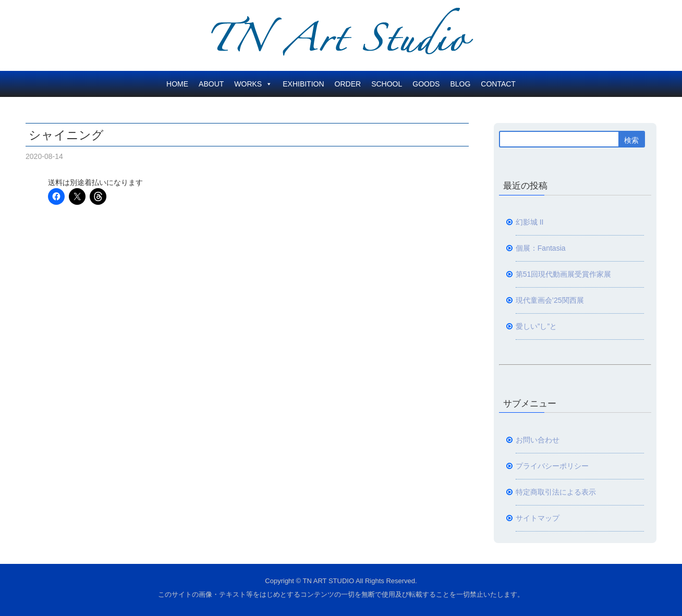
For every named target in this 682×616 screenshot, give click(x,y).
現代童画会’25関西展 (550, 300)
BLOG (460, 84)
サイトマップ (538, 518)
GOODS (426, 84)
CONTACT (498, 84)
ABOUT (211, 84)
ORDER (348, 84)
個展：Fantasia (541, 248)
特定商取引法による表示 (556, 492)
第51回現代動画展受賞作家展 (564, 274)
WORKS (253, 84)
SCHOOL (387, 84)
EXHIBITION (303, 84)
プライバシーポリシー (552, 466)
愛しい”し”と (536, 326)
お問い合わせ (538, 440)
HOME (177, 84)
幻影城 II (530, 222)
